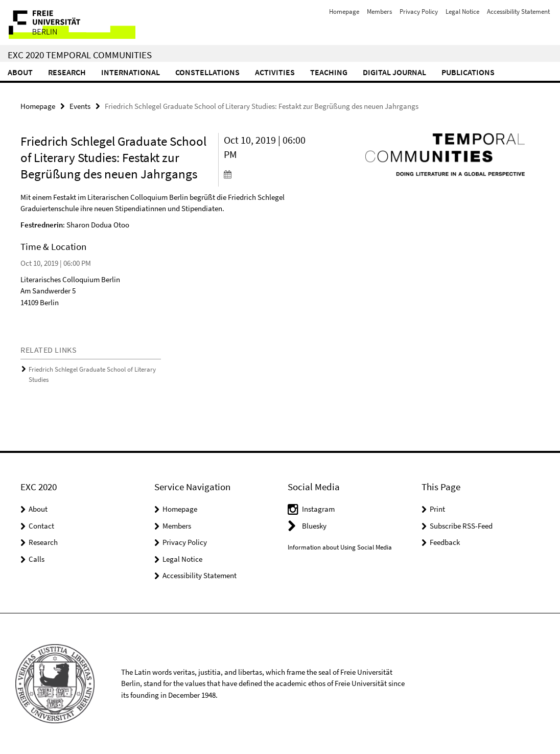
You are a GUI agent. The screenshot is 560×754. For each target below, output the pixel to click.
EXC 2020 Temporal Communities (80, 55)
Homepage (344, 12)
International (131, 72)
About (20, 72)
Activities (275, 72)
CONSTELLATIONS (207, 72)
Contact (41, 526)
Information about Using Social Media (340, 547)
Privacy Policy (419, 12)
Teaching (329, 72)
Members (379, 12)
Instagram (318, 509)
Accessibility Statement (518, 12)
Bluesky (314, 526)
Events (80, 106)
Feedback (445, 542)
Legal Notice (462, 12)
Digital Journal (394, 72)
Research (67, 72)
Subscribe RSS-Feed (461, 526)
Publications (468, 72)
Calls (37, 559)
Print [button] (437, 509)
